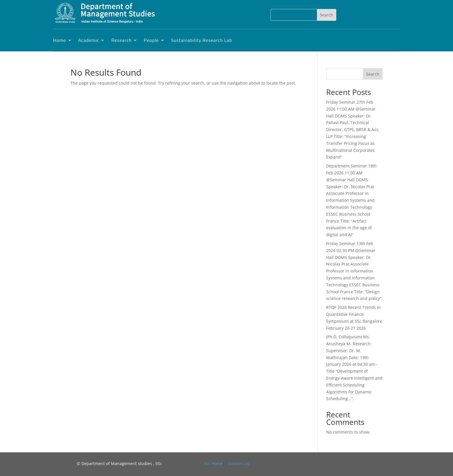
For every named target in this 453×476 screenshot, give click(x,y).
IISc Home (213, 463)
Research (121, 40)
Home (60, 40)
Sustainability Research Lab (202, 40)
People (151, 40)
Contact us (239, 463)
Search (373, 74)
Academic (89, 40)
